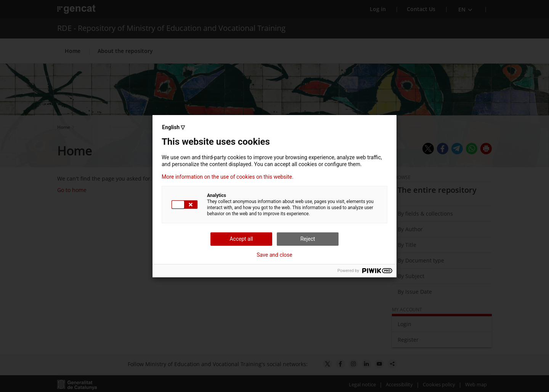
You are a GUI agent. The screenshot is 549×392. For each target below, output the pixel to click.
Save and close (274, 255)
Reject (308, 239)
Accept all (241, 239)
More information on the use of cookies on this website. (228, 177)
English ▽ (173, 127)
